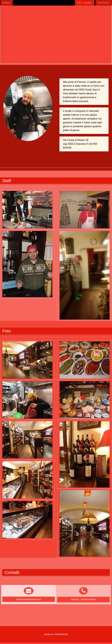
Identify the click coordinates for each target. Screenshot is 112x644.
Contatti (104, 3)
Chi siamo (85, 3)
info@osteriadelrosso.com (29, 599)
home (7, 3)
